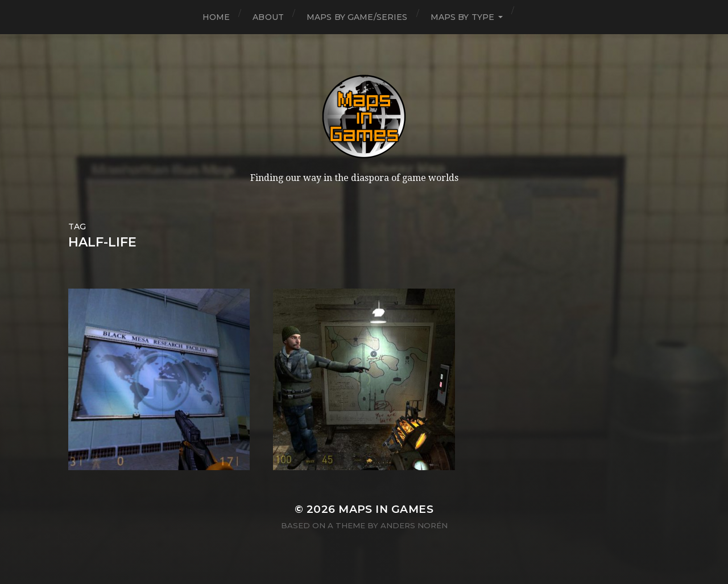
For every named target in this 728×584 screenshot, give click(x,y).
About (268, 17)
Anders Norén (414, 525)
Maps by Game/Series (357, 17)
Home (216, 17)
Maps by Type (463, 17)
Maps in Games (386, 509)
